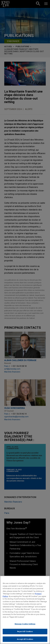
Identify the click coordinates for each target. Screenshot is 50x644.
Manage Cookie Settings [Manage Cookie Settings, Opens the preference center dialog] (25, 625)
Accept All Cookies (25, 640)
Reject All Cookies (25, 633)
